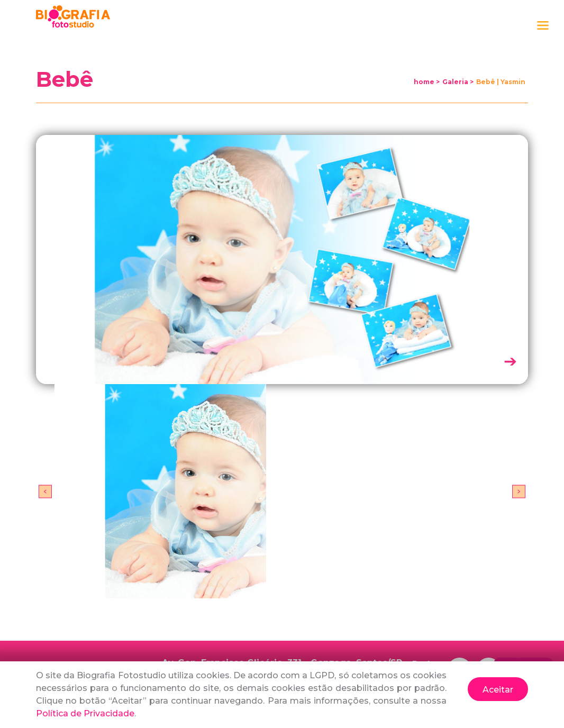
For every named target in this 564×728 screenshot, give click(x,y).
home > (427, 82)
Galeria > (458, 82)
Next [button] (519, 491)
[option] (282, 491)
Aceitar (498, 690)
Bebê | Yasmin (501, 82)
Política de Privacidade (85, 713)
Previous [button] (45, 491)
